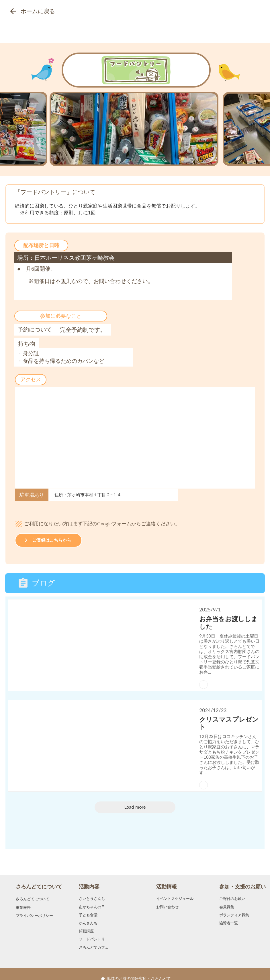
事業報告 (23, 898)
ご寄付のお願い (232, 890)
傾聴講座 (86, 922)
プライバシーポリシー (34, 907)
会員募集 (227, 898)
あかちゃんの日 (92, 898)
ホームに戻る (38, 11)
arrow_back (13, 11)
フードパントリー (94, 930)
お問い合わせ (167, 898)
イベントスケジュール (175, 890)
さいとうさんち (92, 890)
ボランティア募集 (234, 906)
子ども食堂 (88, 906)
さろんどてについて (39, 878)
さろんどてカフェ (94, 938)
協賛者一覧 (229, 914)
